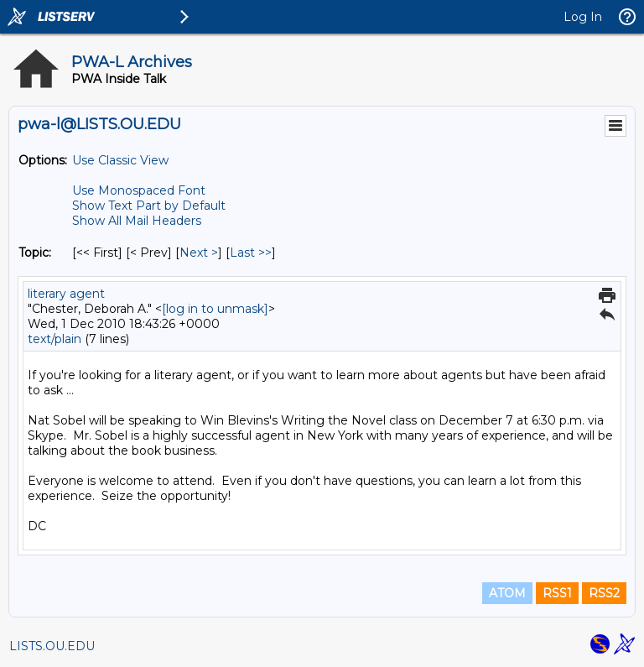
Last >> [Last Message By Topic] (251, 253)
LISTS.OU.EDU (52, 646)
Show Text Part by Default (149, 206)
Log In (583, 17)
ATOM (507, 593)
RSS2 (604, 593)
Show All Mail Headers (137, 221)
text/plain (55, 339)
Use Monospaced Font (139, 190)
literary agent (66, 294)
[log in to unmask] (215, 309)
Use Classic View (120, 160)
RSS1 (557, 593)
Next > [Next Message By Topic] (199, 253)
